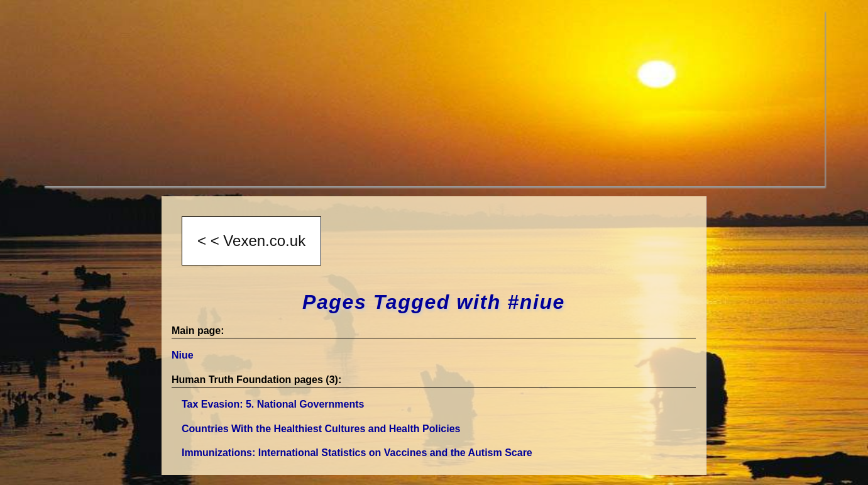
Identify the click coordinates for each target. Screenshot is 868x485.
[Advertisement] (420, 98)
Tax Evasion (273, 404)
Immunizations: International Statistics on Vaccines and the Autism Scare (357, 453)
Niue (183, 355)
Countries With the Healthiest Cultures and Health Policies (321, 429)
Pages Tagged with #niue (434, 302)
